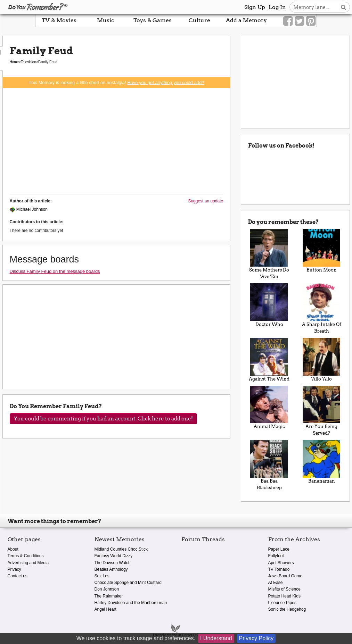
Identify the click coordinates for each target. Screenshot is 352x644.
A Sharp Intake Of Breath (322, 308)
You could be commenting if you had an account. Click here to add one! (103, 419)
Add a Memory (246, 20)
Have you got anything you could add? (166, 82)
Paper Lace (279, 549)
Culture (199, 20)
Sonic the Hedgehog (287, 609)
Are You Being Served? (322, 411)
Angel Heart (105, 609)
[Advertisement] (117, 140)
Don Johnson (107, 589)
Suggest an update (206, 201)
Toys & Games (153, 20)
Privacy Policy (256, 638)
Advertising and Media (28, 563)
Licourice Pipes (282, 603)
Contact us (18, 576)
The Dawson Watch (113, 563)
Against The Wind (269, 360)
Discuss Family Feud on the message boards (55, 271)
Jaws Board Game (285, 576)
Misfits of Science (284, 589)
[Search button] (343, 7)
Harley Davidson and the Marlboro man (131, 603)
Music (106, 20)
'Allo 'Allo (322, 360)
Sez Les (102, 576)
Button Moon (322, 251)
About (13, 549)
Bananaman (322, 462)
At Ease (276, 583)
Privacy (14, 569)
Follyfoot (276, 556)
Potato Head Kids (284, 596)
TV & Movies (59, 20)
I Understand (216, 638)
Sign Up (255, 7)
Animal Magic (269, 408)
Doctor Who (269, 305)
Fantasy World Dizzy (114, 556)
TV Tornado (279, 569)
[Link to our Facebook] (288, 21)
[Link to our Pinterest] (311, 21)
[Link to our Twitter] (299, 21)
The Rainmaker (109, 596)
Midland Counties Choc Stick (121, 549)
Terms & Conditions (26, 556)
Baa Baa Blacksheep (269, 465)
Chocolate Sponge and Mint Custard (128, 583)
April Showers (281, 563)
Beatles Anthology (111, 569)
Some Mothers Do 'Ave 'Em (269, 254)
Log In (277, 7)
